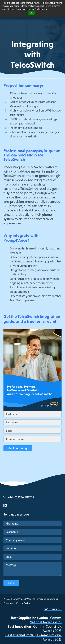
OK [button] (31, 13)
